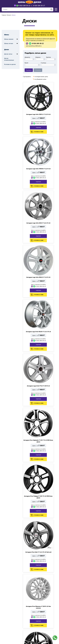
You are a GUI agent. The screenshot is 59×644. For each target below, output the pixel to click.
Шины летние (9, 43)
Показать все (51, 602)
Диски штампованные (9, 59)
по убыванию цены (40, 79)
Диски (7, 49)
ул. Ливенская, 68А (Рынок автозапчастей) (44, 620)
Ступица (43, 63)
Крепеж (49, 57)
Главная (4, 15)
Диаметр (27, 57)
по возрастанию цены (41, 77)
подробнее (31, 115)
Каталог (9, 15)
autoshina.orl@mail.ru (35, 46)
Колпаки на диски (10, 64)
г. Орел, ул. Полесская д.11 (11, 620)
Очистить (39, 70)
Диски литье (8, 54)
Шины (7, 35)
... (33, 602)
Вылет (26, 63)
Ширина (38, 57)
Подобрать (29, 70)
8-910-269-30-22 (38, 43)
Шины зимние (9, 39)
